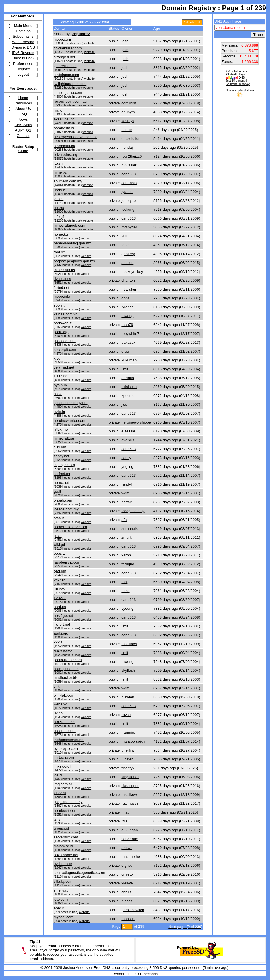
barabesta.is (64, 128)
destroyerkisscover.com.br (75, 137)
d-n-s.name (63, 651)
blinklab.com (64, 695)
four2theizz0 (132, 156)
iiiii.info (59, 589)
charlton (128, 280)
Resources (23, 103)
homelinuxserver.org (70, 527)
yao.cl (58, 199)
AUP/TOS (23, 130)
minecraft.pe (64, 438)
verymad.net (64, 367)
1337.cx (60, 376)
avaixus (128, 440)
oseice (127, 130)
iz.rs (57, 819)
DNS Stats (23, 125)
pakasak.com (65, 341)
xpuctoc (128, 396)
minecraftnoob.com (69, 225)
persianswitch (133, 910)
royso (126, 715)
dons (125, 298)
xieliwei (127, 883)
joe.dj (58, 775)
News (23, 119)
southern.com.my (68, 181)
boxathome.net (66, 855)
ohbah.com (63, 500)
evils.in (59, 412)
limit (125, 369)
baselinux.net (65, 731)
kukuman (129, 360)
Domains (23, 31)
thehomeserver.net (69, 740)
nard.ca (60, 607)
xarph (126, 555)
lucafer (127, 759)
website (89, 43)
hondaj (127, 147)
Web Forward (23, 42)
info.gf (59, 217)
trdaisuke (129, 387)
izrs (124, 821)
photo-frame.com (68, 660)
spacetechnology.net (70, 403)
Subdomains (23, 36)
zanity (126, 458)
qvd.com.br (63, 864)
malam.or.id (63, 846)
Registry (23, 69)
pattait (126, 502)
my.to (58, 110)
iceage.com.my (66, 509)
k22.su (59, 642)
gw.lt (57, 491)
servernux (130, 839)
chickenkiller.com (68, 48)
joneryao (129, 201)
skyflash (128, 670)
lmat (125, 812)
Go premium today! (238, 84)
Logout (23, 74)
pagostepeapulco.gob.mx (74, 261)
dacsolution (131, 139)
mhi (124, 582)
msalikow (129, 644)
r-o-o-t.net (62, 624)
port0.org (61, 332)
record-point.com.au (70, 101)
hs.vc (58, 394)
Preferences (23, 64)
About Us (23, 109)
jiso (124, 404)
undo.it (59, 190)
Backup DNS (23, 58)
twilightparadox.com (70, 84)
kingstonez (130, 777)
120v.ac (60, 598)
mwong (127, 316)
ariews (127, 848)
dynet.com (62, 279)
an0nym (128, 112)
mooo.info (62, 296)
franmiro (128, 732)
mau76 (127, 325)
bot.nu (59, 208)
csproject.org (64, 465)
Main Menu (23, 26)
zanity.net (61, 456)
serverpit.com (65, 350)
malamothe (131, 857)
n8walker (129, 165)
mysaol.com (63, 917)
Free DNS (102, 968)
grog (125, 351)
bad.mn (60, 571)
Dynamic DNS (23, 47)
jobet (125, 245)
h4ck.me (61, 429)
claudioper (130, 786)
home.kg (61, 234)
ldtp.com (61, 899)
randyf (127, 484)
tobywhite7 (130, 334)
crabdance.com (66, 75)
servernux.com (66, 837)
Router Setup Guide (23, 149)
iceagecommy (133, 511)
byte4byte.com (66, 749)
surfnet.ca (62, 474)
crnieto (127, 874)
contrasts (129, 183)
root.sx (59, 252)
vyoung (127, 608)
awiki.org (61, 633)
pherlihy (128, 750)
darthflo (128, 378)
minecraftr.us (64, 270)
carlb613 (129, 174)
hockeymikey (132, 272)
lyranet (127, 192)
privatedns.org (65, 155)
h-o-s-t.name (64, 722)
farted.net (61, 288)
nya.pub (60, 385)
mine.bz (60, 172)
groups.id (61, 828)
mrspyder (129, 227)
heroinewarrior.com (69, 421)
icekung (128, 209)
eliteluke (128, 431)
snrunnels (129, 529)
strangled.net (64, 57)
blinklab (128, 697)
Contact (23, 136)
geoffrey (128, 254)
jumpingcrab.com (68, 93)
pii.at (57, 536)
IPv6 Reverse (23, 53)
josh (125, 41)
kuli (124, 236)
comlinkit (129, 103)
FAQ (23, 114)
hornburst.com (65, 811)
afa (124, 520)
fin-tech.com (64, 757)
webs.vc (60, 704)
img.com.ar (63, 784)
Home (23, 98)
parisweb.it (62, 323)
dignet (126, 865)
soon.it (59, 305)
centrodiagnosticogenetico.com (79, 873)
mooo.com (62, 39)
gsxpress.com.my (68, 802)
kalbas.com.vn (65, 314)
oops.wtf (60, 553)
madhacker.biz (66, 678)
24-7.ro (59, 580)
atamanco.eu (64, 146)
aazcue (127, 263)
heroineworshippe (136, 422)
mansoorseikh (133, 741)
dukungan (130, 830)
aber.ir (59, 908)
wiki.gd (59, 545)
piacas (127, 901)
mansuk (128, 919)
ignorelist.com (65, 66)
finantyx (128, 768)
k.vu (57, 358)
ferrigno (128, 564)
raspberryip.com (67, 562)
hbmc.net (61, 483)
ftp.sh (58, 163)
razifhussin (130, 803)
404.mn (60, 447)
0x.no (58, 713)
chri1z (126, 892)
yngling (127, 467)
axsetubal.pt (64, 119)
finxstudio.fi (63, 766)
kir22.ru (60, 793)
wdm (125, 493)
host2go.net (63, 616)
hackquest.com (66, 669)
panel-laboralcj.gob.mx (72, 243)
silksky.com (63, 881)
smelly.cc (61, 890)
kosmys (128, 121)
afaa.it (59, 518)
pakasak (128, 342)
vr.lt (56, 686)
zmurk (126, 537)
